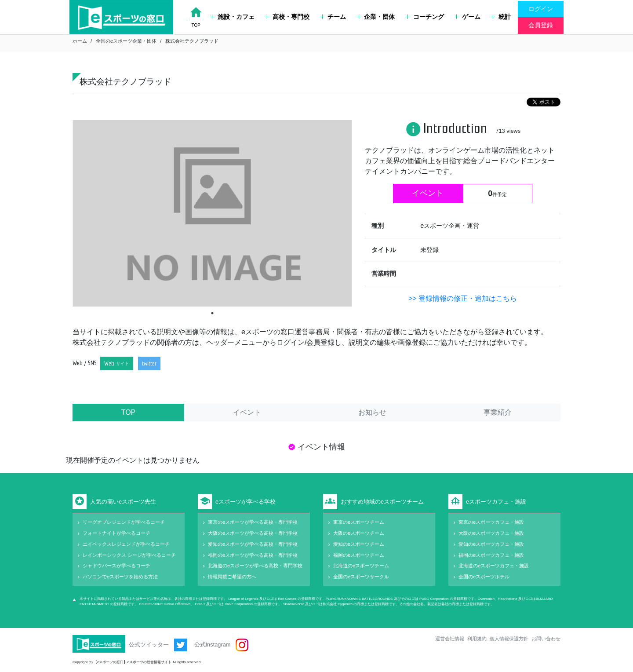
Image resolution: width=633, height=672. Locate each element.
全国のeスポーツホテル (484, 577)
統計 (501, 17)
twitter (149, 363)
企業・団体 (376, 17)
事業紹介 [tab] (498, 412)
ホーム (80, 41)
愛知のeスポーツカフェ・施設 (491, 544)
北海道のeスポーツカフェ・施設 (494, 566)
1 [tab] (212, 313)
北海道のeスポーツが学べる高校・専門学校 (255, 566)
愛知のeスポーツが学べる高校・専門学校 (253, 544)
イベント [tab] (247, 412)
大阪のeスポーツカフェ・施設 (491, 533)
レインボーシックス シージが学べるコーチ (129, 555)
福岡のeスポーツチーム (359, 555)
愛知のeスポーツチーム (359, 544)
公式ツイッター (158, 645)
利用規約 (477, 639)
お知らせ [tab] (372, 412)
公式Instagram (221, 645)
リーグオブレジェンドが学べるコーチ (124, 522)
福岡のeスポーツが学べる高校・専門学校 (253, 555)
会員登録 (541, 25)
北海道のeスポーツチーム (361, 566)
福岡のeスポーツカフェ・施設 (491, 555)
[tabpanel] (212, 213)
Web (117, 363)
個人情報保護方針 (509, 639)
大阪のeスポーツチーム (359, 533)
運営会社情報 (450, 639)
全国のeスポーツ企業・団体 (126, 41)
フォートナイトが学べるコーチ (116, 533)
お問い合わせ (546, 639)
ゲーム (467, 17)
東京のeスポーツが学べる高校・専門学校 (253, 522)
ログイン (541, 9)
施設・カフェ (232, 17)
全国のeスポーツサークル (361, 577)
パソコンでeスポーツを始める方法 (120, 577)
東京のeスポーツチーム (359, 522)
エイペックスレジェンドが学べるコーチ (126, 544)
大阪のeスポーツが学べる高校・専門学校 (253, 533)
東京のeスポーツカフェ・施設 (491, 522)
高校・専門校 (287, 17)
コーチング (424, 17)
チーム (333, 17)
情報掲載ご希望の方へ (232, 577)
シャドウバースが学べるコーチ (116, 566)
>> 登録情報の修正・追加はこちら (463, 298)
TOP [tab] (129, 412)
